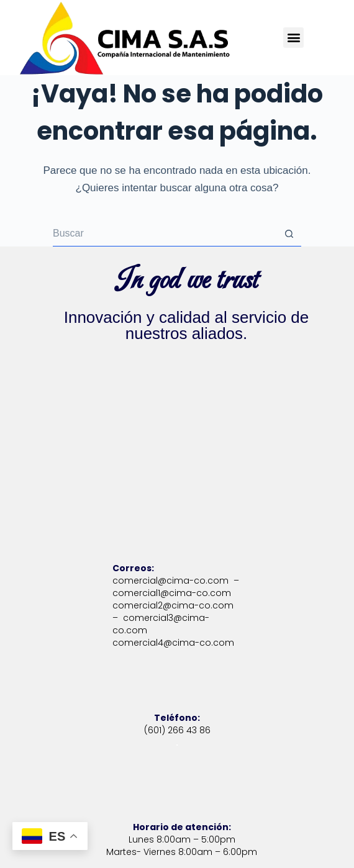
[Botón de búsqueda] (289, 234)
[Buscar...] (165, 234)
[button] (293, 38)
